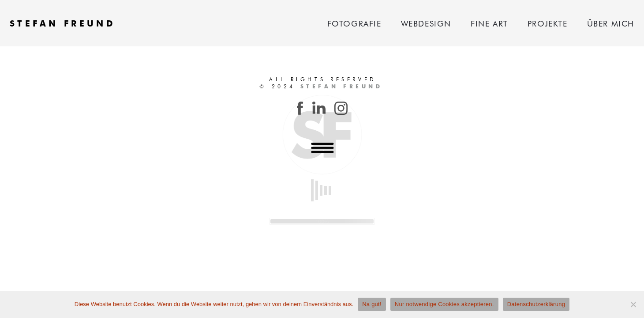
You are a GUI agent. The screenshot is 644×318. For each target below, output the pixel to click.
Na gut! (372, 304)
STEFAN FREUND (63, 23)
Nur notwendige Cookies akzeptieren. (444, 304)
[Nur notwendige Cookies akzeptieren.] (633, 304)
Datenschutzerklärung (536, 304)
